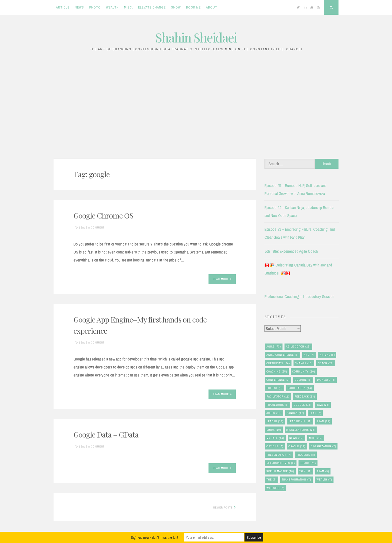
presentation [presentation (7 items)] (279, 455)
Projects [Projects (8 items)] (306, 455)
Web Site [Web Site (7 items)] (275, 488)
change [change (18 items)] (304, 363)
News (79, 7)
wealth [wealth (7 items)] (324, 480)
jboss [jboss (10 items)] (274, 413)
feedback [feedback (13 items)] (305, 397)
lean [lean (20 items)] (324, 421)
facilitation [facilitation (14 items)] (300, 388)
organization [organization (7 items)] (323, 446)
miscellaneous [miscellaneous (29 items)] (301, 430)
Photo (95, 7)
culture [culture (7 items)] (303, 380)
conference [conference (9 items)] (278, 380)
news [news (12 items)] (296, 438)
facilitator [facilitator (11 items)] (278, 397)
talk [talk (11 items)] (305, 471)
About (212, 7)
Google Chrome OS (103, 215)
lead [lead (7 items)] (315, 413)
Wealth (112, 7)
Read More (222, 279)
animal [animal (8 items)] (327, 355)
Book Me (193, 7)
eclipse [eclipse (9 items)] (274, 388)
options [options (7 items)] (275, 446)
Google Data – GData (106, 434)
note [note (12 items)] (316, 438)
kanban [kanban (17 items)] (295, 413)
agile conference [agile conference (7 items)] (282, 355)
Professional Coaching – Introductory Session (299, 296)
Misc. (128, 7)
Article (63, 7)
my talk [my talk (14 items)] (275, 438)
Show (176, 7)
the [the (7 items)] (271, 480)
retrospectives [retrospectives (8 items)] (281, 463)
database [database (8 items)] (326, 380)
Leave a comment (92, 227)
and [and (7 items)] (309, 355)
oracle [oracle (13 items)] (297, 446)
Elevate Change (152, 7)
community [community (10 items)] (304, 372)
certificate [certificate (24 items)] (278, 363)
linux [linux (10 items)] (274, 430)
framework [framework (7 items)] (277, 405)
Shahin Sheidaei (196, 37)
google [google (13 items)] (302, 405)
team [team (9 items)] (323, 471)
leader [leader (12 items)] (275, 421)
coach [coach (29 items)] (326, 363)
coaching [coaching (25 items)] (277, 372)
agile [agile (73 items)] (274, 347)
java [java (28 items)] (323, 405)
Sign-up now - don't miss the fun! (154, 537)
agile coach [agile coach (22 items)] (298, 347)
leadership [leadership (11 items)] (300, 421)
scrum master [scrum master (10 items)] (280, 471)
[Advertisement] (196, 108)
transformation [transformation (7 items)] (296, 480)
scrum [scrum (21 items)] (308, 463)
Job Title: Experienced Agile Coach (291, 251)
